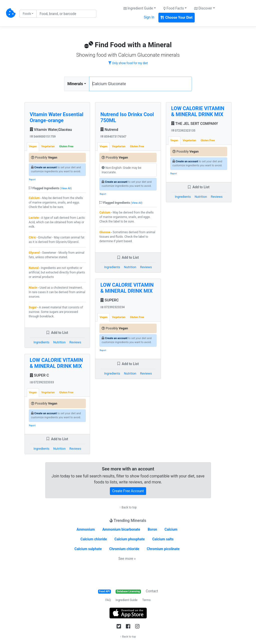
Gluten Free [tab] (66, 146)
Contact (152, 591)
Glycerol (34, 253)
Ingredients (42, 342)
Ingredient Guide (126, 600)
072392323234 (112, 307)
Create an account (46, 167)
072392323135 (183, 131)
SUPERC (109, 300)
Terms (146, 600)
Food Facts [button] (174, 8)
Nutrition (59, 342)
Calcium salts (163, 539)
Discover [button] (203, 8)
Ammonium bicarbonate (121, 529)
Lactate (34, 218)
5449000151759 (43, 137)
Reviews (75, 342)
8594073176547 (113, 137)
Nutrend (109, 130)
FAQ (108, 600)
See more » (127, 559)
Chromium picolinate (163, 549)
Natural (34, 268)
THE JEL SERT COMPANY (195, 124)
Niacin (33, 288)
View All (66, 188)
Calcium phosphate (130, 539)
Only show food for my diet (128, 63)
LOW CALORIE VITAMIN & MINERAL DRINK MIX (56, 363)
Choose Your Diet (177, 17)
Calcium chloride (94, 539)
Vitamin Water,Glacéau (51, 130)
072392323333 (42, 382)
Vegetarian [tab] (48, 146)
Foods (27, 14)
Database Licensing (128, 591)
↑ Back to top (128, 507)
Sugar (33, 307)
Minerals (75, 84)
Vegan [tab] (33, 146)
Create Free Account (128, 491)
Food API (104, 591)
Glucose (105, 232)
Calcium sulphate (88, 549)
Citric (32, 237)
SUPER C (39, 375)
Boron (152, 529)
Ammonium (86, 529)
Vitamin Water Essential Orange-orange (57, 117)
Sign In (149, 17)
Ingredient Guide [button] (138, 8)
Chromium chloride (124, 549)
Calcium (34, 198)
